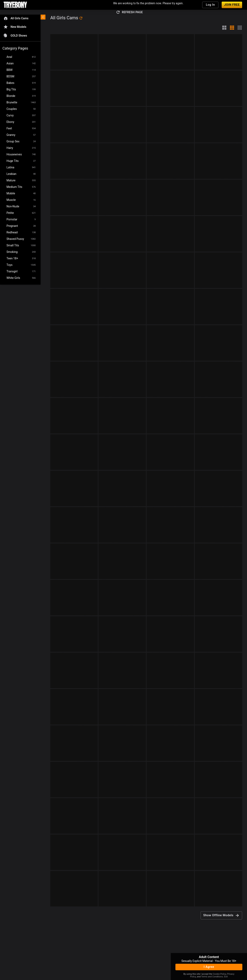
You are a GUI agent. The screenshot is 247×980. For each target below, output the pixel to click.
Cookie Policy (220, 974)
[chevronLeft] (43, 17)
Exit (226, 977)
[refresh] (81, 18)
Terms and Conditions (212, 977)
